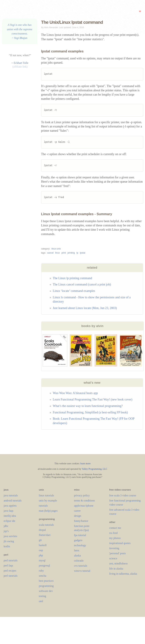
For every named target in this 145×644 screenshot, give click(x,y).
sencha (43, 576)
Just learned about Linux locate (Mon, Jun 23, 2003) (85, 308)
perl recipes (10, 571)
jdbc (6, 526)
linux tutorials (46, 495)
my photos (115, 538)
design (78, 516)
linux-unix (56, 249)
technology (80, 545)
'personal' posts (118, 553)
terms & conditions (85, 501)
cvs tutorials (81, 566)
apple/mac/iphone (84, 506)
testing (43, 596)
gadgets (78, 540)
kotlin (7, 546)
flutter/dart (45, 535)
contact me (115, 528)
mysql (42, 560)
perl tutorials (11, 560)
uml (41, 601)
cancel (50, 253)
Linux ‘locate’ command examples (74, 291)
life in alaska (116, 569)
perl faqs (8, 566)
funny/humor (81, 521)
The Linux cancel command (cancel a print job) (82, 284)
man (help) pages (48, 511)
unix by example (48, 501)
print (64, 253)
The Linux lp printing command (72, 278)
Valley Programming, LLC (95, 469)
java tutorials (11, 495)
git (40, 540)
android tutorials (13, 501)
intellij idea (10, 516)
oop (41, 550)
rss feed (113, 533)
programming (46, 586)
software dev (46, 591)
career (77, 511)
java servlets (11, 536)
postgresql (45, 566)
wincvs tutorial (82, 571)
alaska (78, 556)
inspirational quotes (120, 543)
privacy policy (82, 495)
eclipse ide (10, 521)
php (41, 555)
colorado (79, 561)
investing (114, 548)
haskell (43, 545)
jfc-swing (9, 541)
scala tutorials (46, 525)
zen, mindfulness (118, 563)
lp (77, 253)
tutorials (43, 506)
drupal (42, 530)
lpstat (83, 253)
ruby (41, 571)
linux (58, 253)
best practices (46, 581)
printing (71, 253)
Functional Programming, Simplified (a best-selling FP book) (90, 412)
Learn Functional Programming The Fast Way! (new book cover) (93, 399)
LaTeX (77, 550)
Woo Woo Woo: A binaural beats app (75, 393)
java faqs (9, 511)
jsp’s (6, 531)
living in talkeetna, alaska (123, 574)
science (113, 558)
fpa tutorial (80, 535)
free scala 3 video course (123, 495)
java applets (10, 506)
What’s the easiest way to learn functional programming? (88, 406)
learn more (86, 464)
